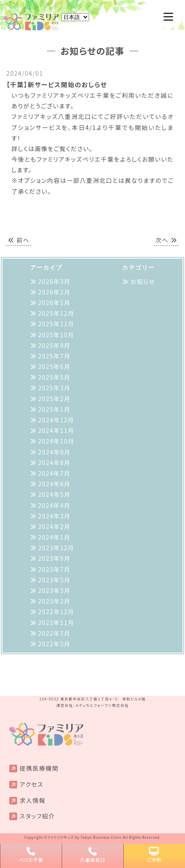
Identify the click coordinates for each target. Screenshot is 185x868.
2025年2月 (54, 399)
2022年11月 (56, 623)
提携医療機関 (39, 768)
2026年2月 (54, 292)
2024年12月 (56, 420)
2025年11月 (56, 324)
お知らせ (143, 281)
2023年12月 (56, 548)
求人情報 (33, 800)
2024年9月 (54, 452)
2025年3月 (54, 388)
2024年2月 (54, 526)
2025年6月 (54, 366)
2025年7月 (54, 356)
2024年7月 (54, 473)
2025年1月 (54, 409)
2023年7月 (54, 569)
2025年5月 (54, 377)
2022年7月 (54, 633)
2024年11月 (56, 430)
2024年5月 (54, 494)
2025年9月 (54, 345)
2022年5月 (54, 644)
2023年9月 (54, 558)
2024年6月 (54, 484)
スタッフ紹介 (37, 816)
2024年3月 (54, 516)
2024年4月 (54, 505)
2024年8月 (54, 463)
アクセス (31, 784)
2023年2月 (54, 601)
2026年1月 (54, 303)
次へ (166, 240)
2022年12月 (56, 612)
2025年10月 (56, 335)
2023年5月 (54, 580)
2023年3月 (54, 590)
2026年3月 (54, 281)
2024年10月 (56, 441)
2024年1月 (54, 537)
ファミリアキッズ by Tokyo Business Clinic (84, 837)
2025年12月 (56, 313)
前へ (19, 240)
